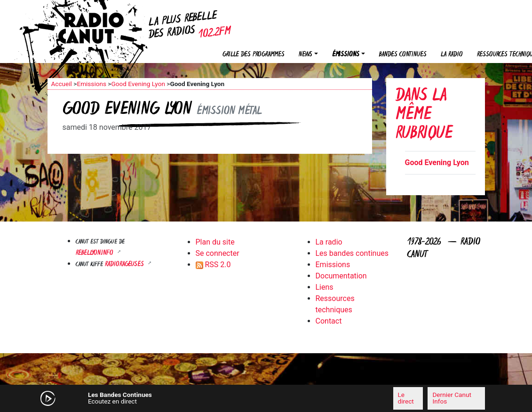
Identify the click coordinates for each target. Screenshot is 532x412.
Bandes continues (403, 55)
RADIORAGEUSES (125, 265)
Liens (325, 287)
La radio (452, 55)
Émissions (346, 55)
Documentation (341, 276)
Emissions (91, 84)
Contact (329, 321)
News (306, 55)
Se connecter (218, 253)
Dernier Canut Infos (452, 398)
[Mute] (172, 398)
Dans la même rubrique (424, 115)
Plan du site (215, 242)
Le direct (406, 398)
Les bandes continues (352, 253)
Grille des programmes (254, 55)
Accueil (62, 84)
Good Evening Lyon (138, 84)
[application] (266, 398)
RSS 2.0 (213, 265)
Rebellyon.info (95, 253)
